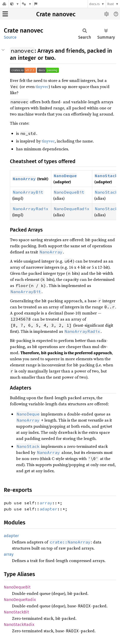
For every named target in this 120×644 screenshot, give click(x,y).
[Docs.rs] (4, 4)
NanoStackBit (16, 612)
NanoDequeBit (17, 587)
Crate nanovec (56, 14)
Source (10, 37)
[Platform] (27, 4)
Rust (111, 4)
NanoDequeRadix (20, 600)
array (46, 503)
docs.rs (94, 4)
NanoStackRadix (19, 625)
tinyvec (42, 87)
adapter (48, 509)
